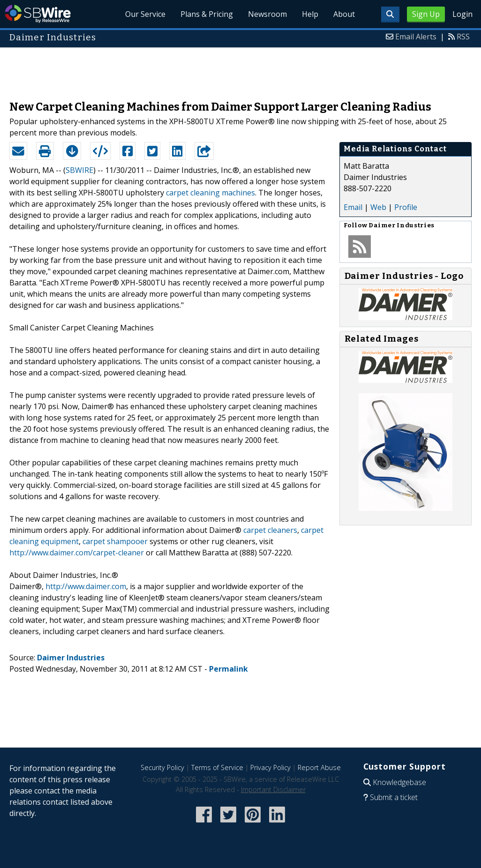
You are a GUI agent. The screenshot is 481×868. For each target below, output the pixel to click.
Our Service (145, 14)
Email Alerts (416, 37)
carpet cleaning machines (210, 193)
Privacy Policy (271, 767)
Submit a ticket (394, 797)
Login (462, 14)
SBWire (38, 14)
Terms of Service (217, 767)
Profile (406, 207)
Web (378, 207)
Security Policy (162, 767)
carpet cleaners (270, 530)
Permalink (229, 669)
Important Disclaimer (273, 789)
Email (353, 207)
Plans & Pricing (207, 14)
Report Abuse (319, 767)
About (344, 14)
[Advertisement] (240, 69)
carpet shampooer (115, 541)
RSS (463, 37)
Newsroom (267, 14)
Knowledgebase (399, 782)
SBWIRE (79, 170)
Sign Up (426, 14)
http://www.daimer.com (86, 586)
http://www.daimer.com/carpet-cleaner (77, 553)
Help (310, 14)
